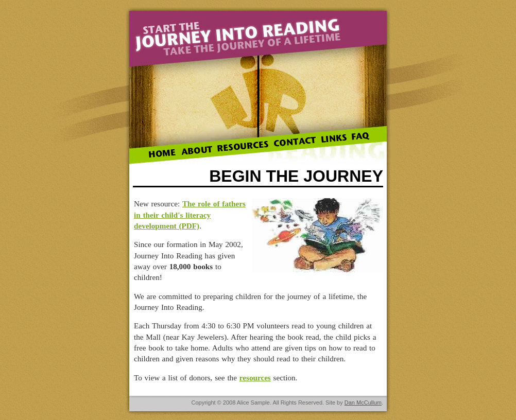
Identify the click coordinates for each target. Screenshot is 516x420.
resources (255, 378)
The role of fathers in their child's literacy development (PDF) (190, 215)
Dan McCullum (363, 402)
